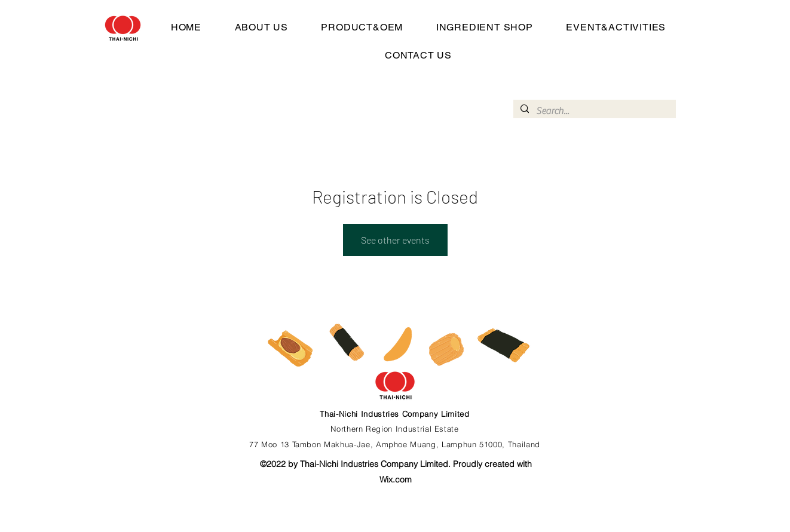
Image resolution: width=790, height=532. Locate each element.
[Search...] (593, 111)
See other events (395, 240)
